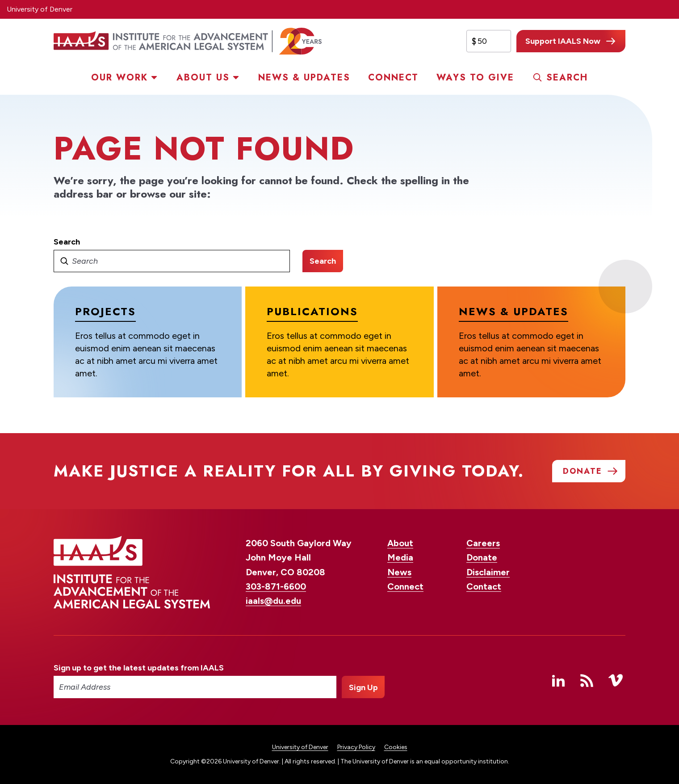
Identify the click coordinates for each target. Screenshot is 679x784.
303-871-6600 (276, 586)
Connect (393, 78)
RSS (587, 680)
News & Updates (304, 78)
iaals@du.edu (273, 601)
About (400, 543)
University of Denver (40, 9)
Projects (105, 311)
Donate (482, 557)
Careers (483, 543)
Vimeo (616, 680)
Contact (484, 586)
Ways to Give (475, 78)
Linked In (558, 680)
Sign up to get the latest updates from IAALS (139, 668)
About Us (203, 78)
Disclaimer (488, 572)
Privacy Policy (356, 747)
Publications (312, 311)
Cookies (396, 747)
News (399, 572)
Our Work (119, 78)
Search (567, 78)
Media (400, 557)
